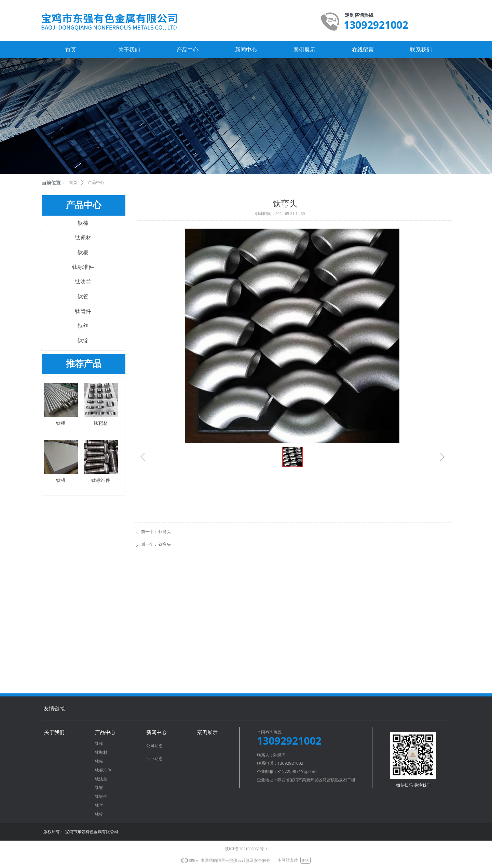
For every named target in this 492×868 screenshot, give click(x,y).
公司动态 (154, 746)
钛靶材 (83, 238)
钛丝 (83, 326)
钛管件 (83, 311)
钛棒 (83, 223)
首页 (73, 182)
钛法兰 (83, 282)
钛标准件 (83, 267)
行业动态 (154, 759)
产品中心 (96, 182)
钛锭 (83, 341)
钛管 (83, 296)
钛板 (83, 252)
